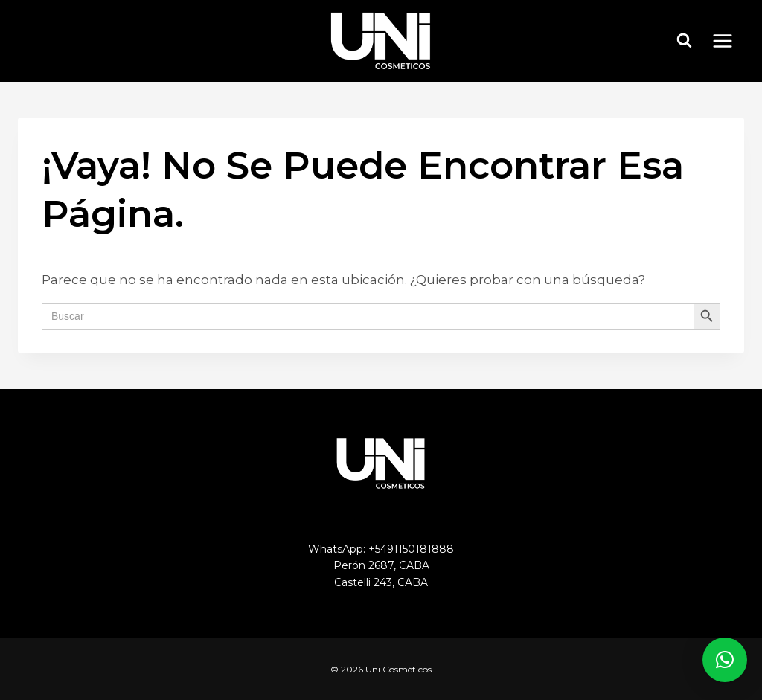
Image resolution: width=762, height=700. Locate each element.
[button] (725, 660)
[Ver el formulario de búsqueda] (685, 41)
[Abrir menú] (730, 41)
